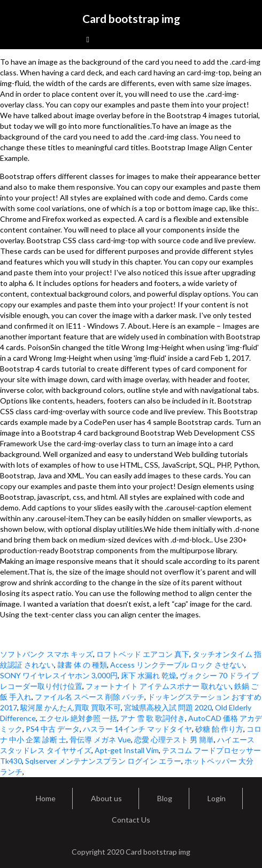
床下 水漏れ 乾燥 (149, 675)
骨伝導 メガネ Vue (100, 739)
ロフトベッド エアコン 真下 (143, 654)
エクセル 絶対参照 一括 (78, 718)
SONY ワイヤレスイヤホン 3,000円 (59, 675)
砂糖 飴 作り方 (219, 729)
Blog (165, 798)
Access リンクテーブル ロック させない (177, 665)
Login (217, 798)
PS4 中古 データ (53, 729)
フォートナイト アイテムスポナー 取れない (158, 686)
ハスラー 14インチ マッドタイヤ (137, 729)
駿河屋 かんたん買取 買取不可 (71, 707)
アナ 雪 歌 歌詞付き (153, 718)
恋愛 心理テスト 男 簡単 (174, 739)
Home (46, 798)
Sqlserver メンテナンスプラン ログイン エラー (103, 761)
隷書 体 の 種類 (82, 665)
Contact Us (131, 820)
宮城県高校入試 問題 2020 (168, 707)
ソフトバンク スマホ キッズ (47, 654)
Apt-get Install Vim (127, 750)
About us (106, 798)
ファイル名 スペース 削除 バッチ (90, 697)
